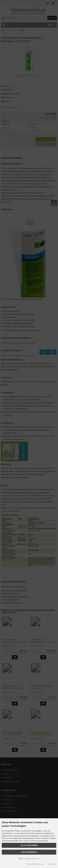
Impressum (52, 864)
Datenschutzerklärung (35, 864)
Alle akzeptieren (29, 845)
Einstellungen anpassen (29, 859)
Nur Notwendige (29, 852)
